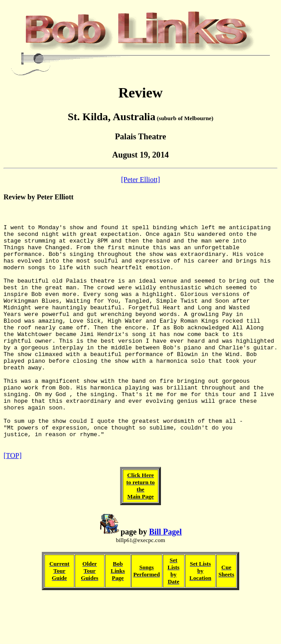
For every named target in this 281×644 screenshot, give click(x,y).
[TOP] (13, 502)
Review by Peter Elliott (38, 197)
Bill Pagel (165, 579)
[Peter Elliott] (140, 180)
